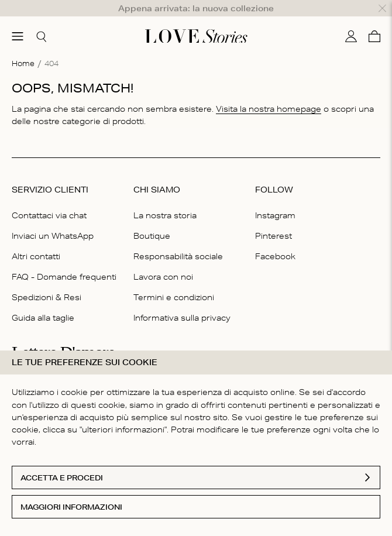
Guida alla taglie (43, 301)
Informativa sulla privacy (182, 301)
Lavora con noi (163, 260)
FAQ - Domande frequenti (64, 260)
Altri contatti (36, 239)
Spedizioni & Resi (47, 280)
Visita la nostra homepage (269, 92)
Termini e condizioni (174, 280)
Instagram (275, 198)
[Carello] (374, 19)
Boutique (152, 218)
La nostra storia (165, 198)
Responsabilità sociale (178, 239)
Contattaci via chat (49, 198)
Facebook (275, 239)
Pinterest (274, 218)
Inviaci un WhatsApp (53, 218)
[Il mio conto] (351, 19)
